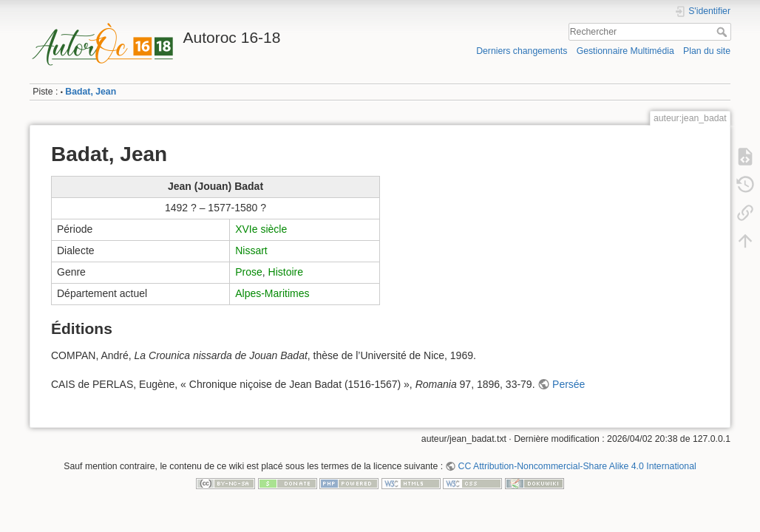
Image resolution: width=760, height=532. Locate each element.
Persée (569, 384)
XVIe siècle (261, 229)
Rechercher (723, 32)
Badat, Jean (91, 92)
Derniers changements (522, 51)
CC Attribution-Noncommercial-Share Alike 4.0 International (577, 466)
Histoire (286, 272)
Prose (249, 272)
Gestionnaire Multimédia (625, 51)
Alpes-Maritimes (272, 293)
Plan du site (707, 51)
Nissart (251, 250)
